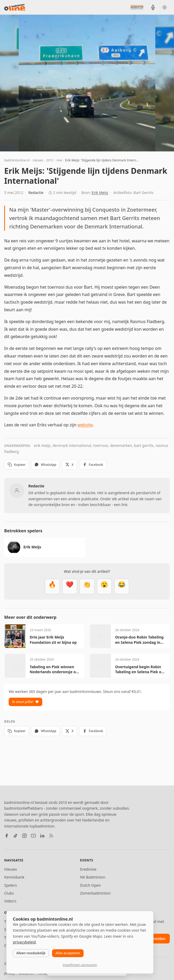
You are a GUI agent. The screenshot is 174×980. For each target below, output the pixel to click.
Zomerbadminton (95, 893)
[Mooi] (70, 586)
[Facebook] (7, 836)
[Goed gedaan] (87, 586)
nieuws (38, 160)
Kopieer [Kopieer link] (17, 465)
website (85, 425)
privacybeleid (24, 942)
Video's (10, 901)
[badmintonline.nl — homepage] (15, 7)
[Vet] (52, 586)
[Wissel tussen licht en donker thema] (165, 7)
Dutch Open (91, 885)
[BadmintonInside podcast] (153, 7)
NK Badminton (93, 877)
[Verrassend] (104, 586)
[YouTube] (33, 836)
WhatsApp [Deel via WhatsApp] (45, 465)
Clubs (9, 893)
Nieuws (11, 869)
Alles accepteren (68, 953)
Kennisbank (14, 877)
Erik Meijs (100, 193)
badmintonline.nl (17, 160)
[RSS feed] (51, 836)
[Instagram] (24, 836)
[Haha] (122, 586)
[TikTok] (16, 836)
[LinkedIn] (42, 836)
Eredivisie (88, 869)
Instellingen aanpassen (80, 965)
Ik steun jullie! (25, 702)
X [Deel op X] (69, 465)
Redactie (36, 193)
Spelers (11, 885)
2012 (50, 160)
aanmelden (156, 939)
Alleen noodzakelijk (31, 953)
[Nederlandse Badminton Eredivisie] (137, 7)
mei (59, 160)
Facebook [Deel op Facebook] (93, 465)
